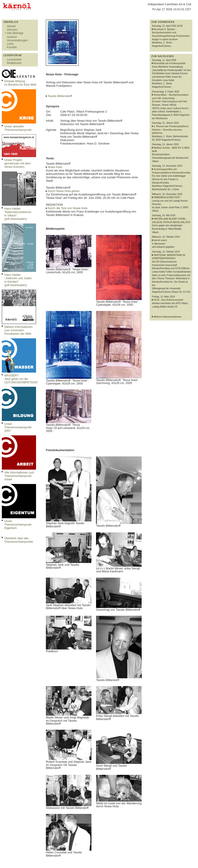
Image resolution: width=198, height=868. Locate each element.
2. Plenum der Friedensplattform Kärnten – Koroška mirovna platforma (170, 130)
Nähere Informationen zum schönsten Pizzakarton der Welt (18, 330)
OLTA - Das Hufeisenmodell (168, 300)
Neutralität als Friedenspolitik (169, 63)
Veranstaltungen (17, 40)
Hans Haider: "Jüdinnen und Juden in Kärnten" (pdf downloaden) (18, 280)
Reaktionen (14, 63)
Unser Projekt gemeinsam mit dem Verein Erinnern (17, 163)
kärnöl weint (160, 240)
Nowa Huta (55, 167)
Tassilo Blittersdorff (60, 96)
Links (10, 44)
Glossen (12, 30)
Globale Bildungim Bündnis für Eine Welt (20, 83)
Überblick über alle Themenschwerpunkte (19, 540)
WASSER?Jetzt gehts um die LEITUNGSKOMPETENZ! (21, 379)
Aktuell (11, 26)
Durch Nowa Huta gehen (64, 191)
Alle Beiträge (15, 33)
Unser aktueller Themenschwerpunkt (18, 128)
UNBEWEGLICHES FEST (167, 197)
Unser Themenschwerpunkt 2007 (18, 427)
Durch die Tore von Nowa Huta (68, 208)
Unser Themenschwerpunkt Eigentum (18, 525)
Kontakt (12, 47)
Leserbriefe (14, 59)
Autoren (12, 37)
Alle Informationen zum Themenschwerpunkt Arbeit (19, 476)
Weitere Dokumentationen (168, 317)
